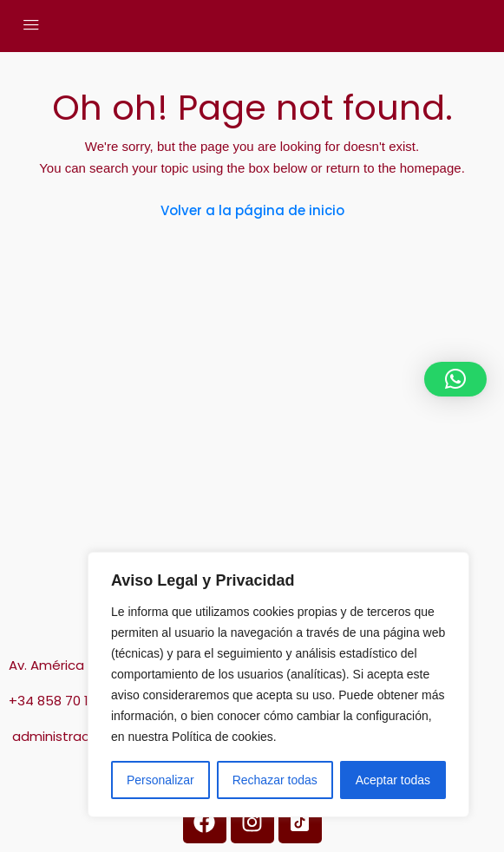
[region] (278, 685)
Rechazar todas (275, 780)
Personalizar (160, 780)
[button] (455, 379)
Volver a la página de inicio (252, 210)
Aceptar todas (393, 780)
